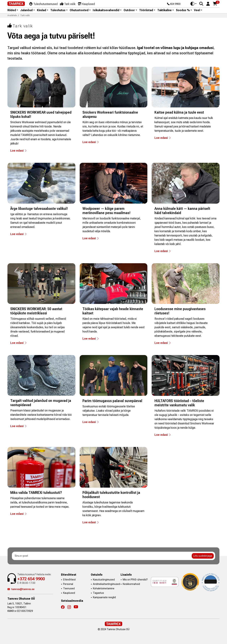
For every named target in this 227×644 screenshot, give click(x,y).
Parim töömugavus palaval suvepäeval (112, 401)
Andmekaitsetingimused (106, 584)
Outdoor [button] (129, 10)
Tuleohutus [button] (58, 10)
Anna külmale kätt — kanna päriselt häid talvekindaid (182, 211)
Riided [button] (12, 10)
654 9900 (174, 4)
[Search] (201, 4)
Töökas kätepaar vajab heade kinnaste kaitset (113, 311)
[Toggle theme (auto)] (193, 4)
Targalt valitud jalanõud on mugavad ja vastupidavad (41, 403)
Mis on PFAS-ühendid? (135, 580)
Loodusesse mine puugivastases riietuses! (180, 311)
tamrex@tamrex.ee (21, 589)
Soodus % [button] (183, 10)
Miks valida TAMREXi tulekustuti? (36, 493)
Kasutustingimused (104, 580)
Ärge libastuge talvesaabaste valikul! (39, 209)
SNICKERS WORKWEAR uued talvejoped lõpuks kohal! (41, 114)
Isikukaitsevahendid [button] (106, 10)
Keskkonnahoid (131, 584)
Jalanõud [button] (26, 10)
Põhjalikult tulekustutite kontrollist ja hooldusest (111, 495)
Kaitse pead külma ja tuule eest (179, 112)
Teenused (69, 588)
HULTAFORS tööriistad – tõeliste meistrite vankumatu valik (179, 403)
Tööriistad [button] (146, 10)
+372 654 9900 (31, 579)
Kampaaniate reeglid (104, 597)
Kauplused (69, 593)
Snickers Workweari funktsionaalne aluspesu (110, 114)
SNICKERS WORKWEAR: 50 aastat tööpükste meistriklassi (36, 311)
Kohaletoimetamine (104, 588)
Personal (68, 584)
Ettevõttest (69, 580)
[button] (208, 3)
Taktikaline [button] (164, 10)
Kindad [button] (41, 10)
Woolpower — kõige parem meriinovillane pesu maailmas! (106, 211)
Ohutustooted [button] (79, 10)
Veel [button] (197, 10)
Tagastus (98, 593)
